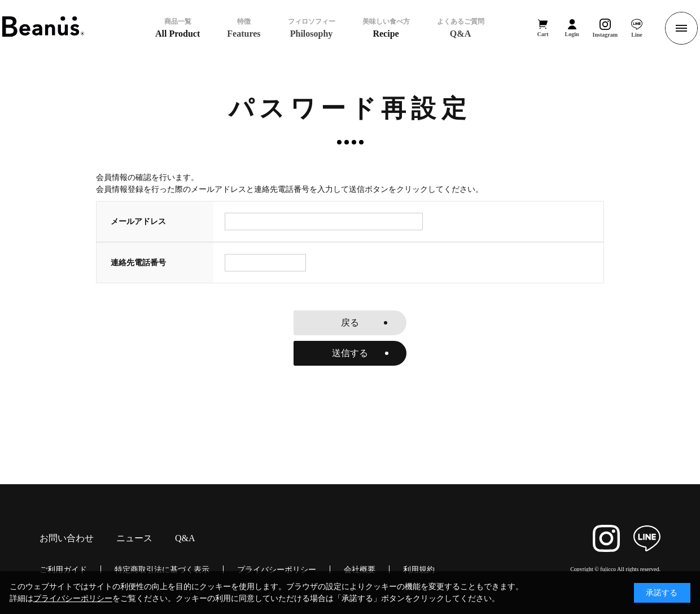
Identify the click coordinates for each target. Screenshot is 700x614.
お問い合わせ (67, 538)
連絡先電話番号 (138, 262)
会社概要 (360, 569)
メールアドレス (138, 221)
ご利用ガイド (63, 569)
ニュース (134, 538)
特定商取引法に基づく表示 (162, 569)
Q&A (185, 538)
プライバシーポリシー (277, 569)
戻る (350, 323)
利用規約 (419, 569)
